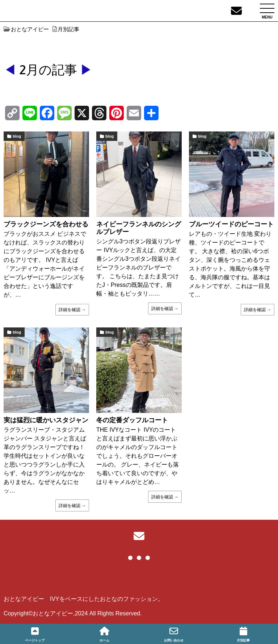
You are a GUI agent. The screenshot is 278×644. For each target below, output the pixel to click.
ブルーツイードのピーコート (231, 224)
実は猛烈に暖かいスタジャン (46, 420)
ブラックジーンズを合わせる (46, 224)
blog (17, 136)
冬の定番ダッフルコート (132, 420)
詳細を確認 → (72, 310)
